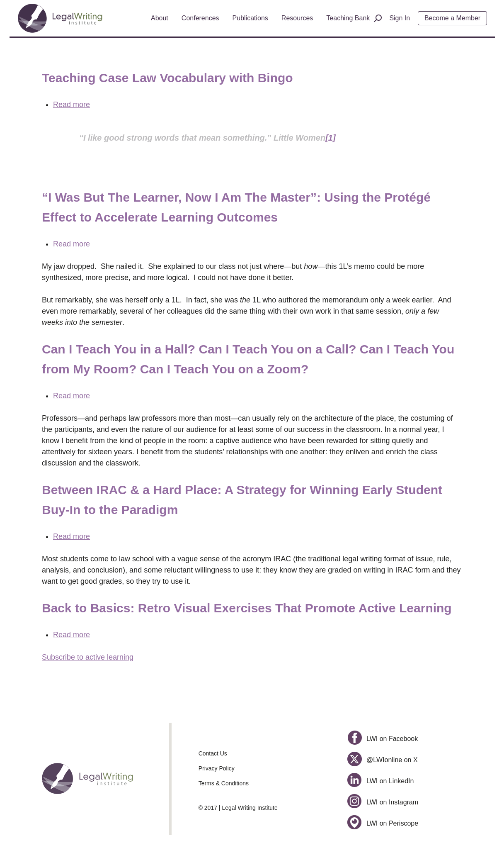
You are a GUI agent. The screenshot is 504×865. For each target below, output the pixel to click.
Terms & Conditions (224, 783)
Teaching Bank (348, 18)
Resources (297, 18)
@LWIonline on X (382, 760)
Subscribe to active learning (88, 657)
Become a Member (452, 18)
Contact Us (213, 753)
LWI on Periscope (383, 823)
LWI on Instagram (383, 802)
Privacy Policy (217, 768)
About (160, 18)
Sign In (400, 18)
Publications (250, 18)
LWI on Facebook (383, 739)
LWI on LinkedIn (380, 781)
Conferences (200, 18)
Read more (71, 105)
